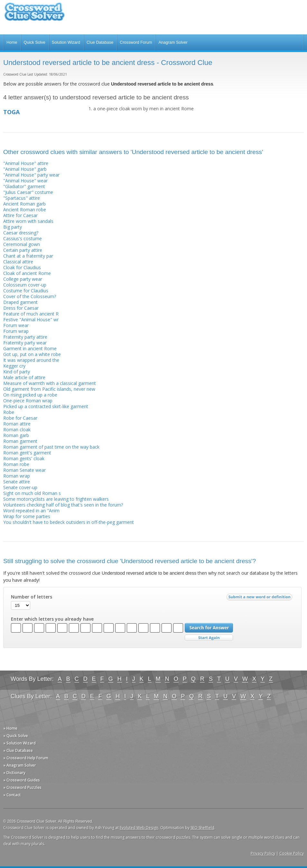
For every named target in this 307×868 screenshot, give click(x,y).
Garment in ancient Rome (30, 348)
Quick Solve (35, 42)
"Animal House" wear (25, 181)
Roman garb (16, 435)
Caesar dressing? (21, 233)
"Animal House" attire (26, 163)
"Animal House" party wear (31, 175)
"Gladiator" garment (24, 186)
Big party (13, 227)
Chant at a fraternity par (28, 256)
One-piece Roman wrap (28, 401)
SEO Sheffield (202, 828)
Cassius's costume (23, 238)
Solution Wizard (66, 42)
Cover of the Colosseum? (30, 296)
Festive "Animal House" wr (31, 320)
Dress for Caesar (21, 308)
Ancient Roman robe (25, 210)
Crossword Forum (136, 42)
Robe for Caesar (20, 418)
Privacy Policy (263, 853)
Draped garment (20, 302)
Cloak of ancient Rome (27, 273)
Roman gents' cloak (24, 458)
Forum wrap (16, 331)
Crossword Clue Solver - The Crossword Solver (34, 15)
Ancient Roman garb (24, 204)
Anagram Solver (173, 42)
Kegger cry (14, 366)
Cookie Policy (292, 853)
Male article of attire (24, 377)
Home (12, 42)
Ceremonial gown (22, 244)
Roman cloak (17, 429)
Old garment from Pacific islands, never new (49, 389)
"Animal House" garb (25, 169)
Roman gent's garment (27, 453)
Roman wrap (17, 476)
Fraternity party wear (25, 343)
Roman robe (16, 464)
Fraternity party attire (25, 337)
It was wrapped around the (31, 360)
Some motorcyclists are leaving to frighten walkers (56, 499)
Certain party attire (23, 250)
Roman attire (17, 424)
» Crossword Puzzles (22, 787)
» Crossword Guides (22, 780)
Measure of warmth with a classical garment (50, 383)
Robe (9, 412)
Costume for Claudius (26, 291)
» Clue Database (18, 750)
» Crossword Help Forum (26, 758)
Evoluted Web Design (139, 828)
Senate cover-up (20, 487)
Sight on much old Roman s (32, 493)
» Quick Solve (16, 736)
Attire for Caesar (20, 215)
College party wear (23, 279)
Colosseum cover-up (25, 285)
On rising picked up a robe (30, 395)
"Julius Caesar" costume (28, 192)
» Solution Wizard (19, 743)
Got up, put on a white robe (32, 354)
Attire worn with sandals (28, 221)
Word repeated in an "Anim (31, 511)
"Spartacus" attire (22, 198)
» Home (10, 728)
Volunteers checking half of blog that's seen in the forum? (63, 505)
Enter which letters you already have (52, 619)
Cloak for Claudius (22, 267)
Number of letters (32, 597)
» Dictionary (14, 773)
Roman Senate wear (24, 470)
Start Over (209, 638)
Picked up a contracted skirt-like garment (46, 406)
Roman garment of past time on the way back (51, 447)
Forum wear (16, 325)
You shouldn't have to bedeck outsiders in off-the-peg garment (69, 522)
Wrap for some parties (27, 516)
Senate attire (17, 482)
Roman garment (20, 441)
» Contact (12, 795)
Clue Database (100, 42)
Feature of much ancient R (31, 314)
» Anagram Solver (20, 765)
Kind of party (17, 372)
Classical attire (18, 262)
